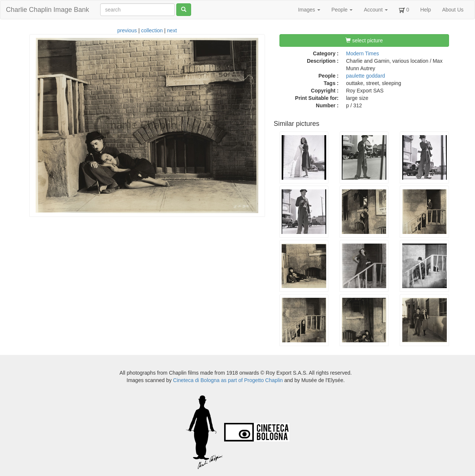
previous (127, 30)
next (172, 30)
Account (376, 10)
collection (152, 30)
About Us (453, 10)
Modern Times (363, 53)
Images (309, 10)
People (342, 10)
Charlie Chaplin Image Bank (47, 10)
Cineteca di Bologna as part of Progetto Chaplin (228, 380)
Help (426, 10)
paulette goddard (366, 76)
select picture (364, 40)
